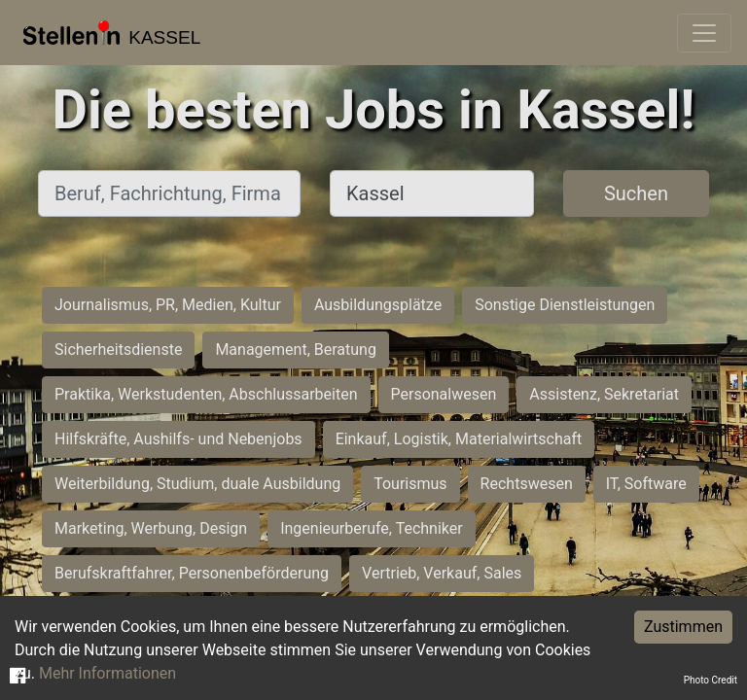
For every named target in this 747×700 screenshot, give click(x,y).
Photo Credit (711, 680)
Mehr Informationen (107, 673)
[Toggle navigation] (704, 33)
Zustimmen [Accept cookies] (683, 627)
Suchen (636, 193)
